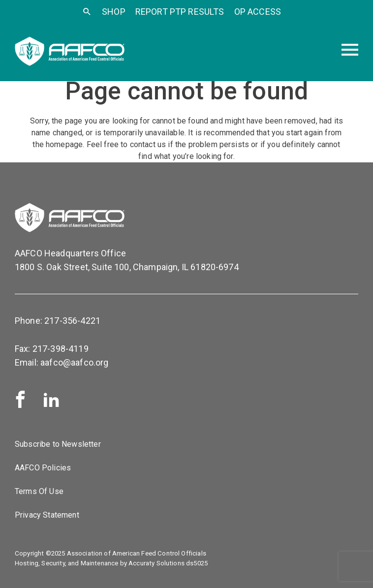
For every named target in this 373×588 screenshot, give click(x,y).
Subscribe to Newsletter (58, 444)
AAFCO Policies (43, 468)
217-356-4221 (72, 321)
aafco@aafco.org (74, 362)
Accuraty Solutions (156, 563)
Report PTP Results (180, 12)
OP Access (258, 12)
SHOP (114, 12)
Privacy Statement (47, 515)
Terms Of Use (39, 491)
